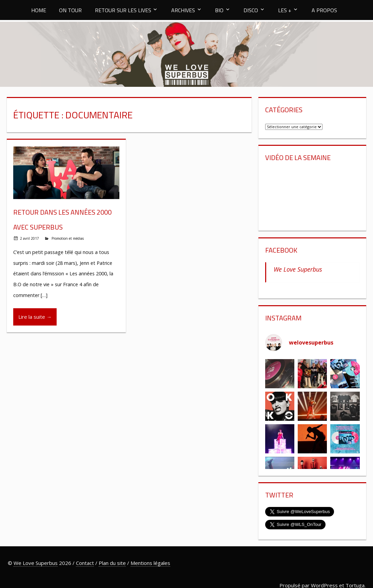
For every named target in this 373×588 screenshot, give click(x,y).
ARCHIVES (183, 10)
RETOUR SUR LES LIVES (123, 10)
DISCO (251, 10)
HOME (39, 10)
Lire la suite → (35, 317)
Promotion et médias (68, 238)
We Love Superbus (298, 269)
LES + (285, 10)
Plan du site (112, 563)
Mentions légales (150, 563)
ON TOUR (70, 10)
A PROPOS (324, 10)
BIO (219, 10)
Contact (85, 563)
